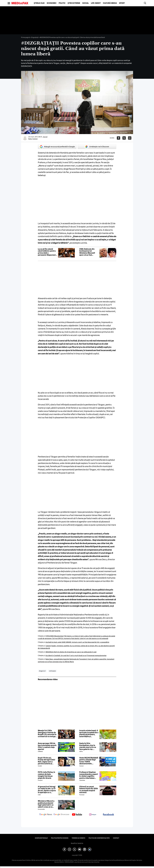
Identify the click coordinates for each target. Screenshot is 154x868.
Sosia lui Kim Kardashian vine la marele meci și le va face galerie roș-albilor (88, 746)
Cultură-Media (110, 3)
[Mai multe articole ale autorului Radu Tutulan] (25, 138)
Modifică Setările (77, 843)
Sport (122, 3)
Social (86, 3)
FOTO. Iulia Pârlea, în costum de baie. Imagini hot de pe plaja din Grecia (46, 775)
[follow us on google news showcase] (61, 815)
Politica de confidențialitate (99, 838)
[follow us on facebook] (108, 815)
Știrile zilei (39, 3)
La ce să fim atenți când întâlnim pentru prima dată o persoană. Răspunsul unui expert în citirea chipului (47, 252)
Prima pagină (25, 37)
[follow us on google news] (46, 815)
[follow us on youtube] (77, 815)
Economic (52, 3)
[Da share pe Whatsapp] (130, 138)
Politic (62, 3)
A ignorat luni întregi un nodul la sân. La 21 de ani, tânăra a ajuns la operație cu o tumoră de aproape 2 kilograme (47, 790)
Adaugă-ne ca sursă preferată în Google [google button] (57, 147)
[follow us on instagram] (93, 815)
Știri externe (74, 3)
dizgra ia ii (42, 671)
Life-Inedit (96, 3)
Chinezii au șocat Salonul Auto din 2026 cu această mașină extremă (89, 790)
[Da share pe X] (124, 138)
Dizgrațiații (35, 37)
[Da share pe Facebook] (118, 138)
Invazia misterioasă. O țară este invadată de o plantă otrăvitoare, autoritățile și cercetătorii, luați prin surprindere (89, 733)
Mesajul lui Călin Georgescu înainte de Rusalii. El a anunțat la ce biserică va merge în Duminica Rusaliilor (47, 733)
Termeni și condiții (78, 838)
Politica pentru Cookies (60, 838)
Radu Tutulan (33, 139)
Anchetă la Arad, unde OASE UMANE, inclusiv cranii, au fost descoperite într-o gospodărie (77, 642)
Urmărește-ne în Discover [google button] (97, 147)
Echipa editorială (41, 838)
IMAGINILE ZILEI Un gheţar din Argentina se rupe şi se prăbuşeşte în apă (71, 652)
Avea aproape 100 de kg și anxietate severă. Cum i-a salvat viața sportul (47, 746)
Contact (116, 838)
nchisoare (52, 671)
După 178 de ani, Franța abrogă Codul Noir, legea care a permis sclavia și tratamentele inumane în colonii (46, 761)
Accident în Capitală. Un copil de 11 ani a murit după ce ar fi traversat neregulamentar (76, 656)
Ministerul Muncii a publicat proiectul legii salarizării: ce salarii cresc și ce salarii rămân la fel (46, 804)
